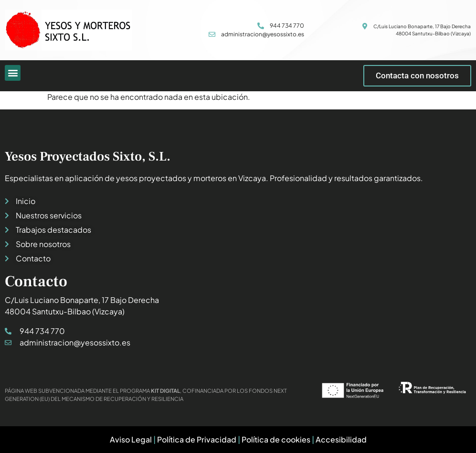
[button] (13, 73)
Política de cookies (276, 439)
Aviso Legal (131, 439)
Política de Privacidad (197, 439)
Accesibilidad (341, 439)
